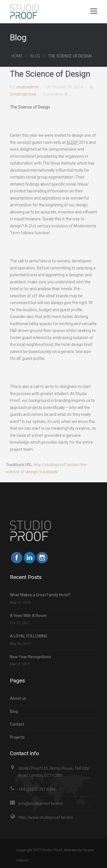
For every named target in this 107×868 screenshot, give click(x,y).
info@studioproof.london (41, 803)
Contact (17, 724)
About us (18, 698)
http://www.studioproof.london (46, 817)
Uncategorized (23, 94)
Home (17, 56)
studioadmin (28, 87)
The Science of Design (50, 74)
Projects (17, 737)
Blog (35, 56)
